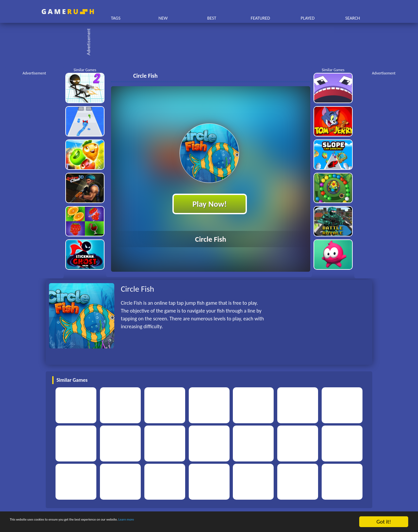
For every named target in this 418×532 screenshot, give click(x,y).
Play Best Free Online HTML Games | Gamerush (68, 12)
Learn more (204, 522)
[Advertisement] (212, 42)
